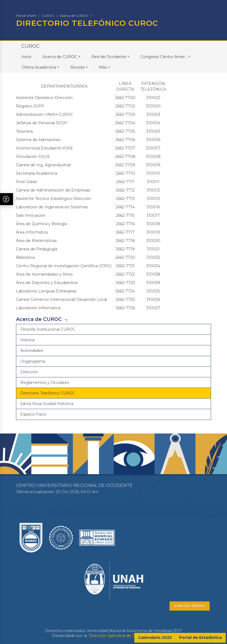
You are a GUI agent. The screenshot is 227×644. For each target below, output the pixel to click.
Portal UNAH (26, 16)
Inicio (26, 57)
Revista (79, 67)
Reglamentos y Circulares (45, 382)
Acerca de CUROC (74, 16)
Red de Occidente (111, 57)
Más (104, 67)
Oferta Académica (40, 67)
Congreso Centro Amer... (166, 57)
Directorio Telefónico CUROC (48, 393)
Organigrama (33, 361)
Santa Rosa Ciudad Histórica (47, 404)
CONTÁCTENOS (190, 606)
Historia (27, 340)
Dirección (29, 372)
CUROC (48, 16)
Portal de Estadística (200, 637)
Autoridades (32, 350)
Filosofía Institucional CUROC (48, 329)
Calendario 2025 (155, 637)
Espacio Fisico (33, 414)
